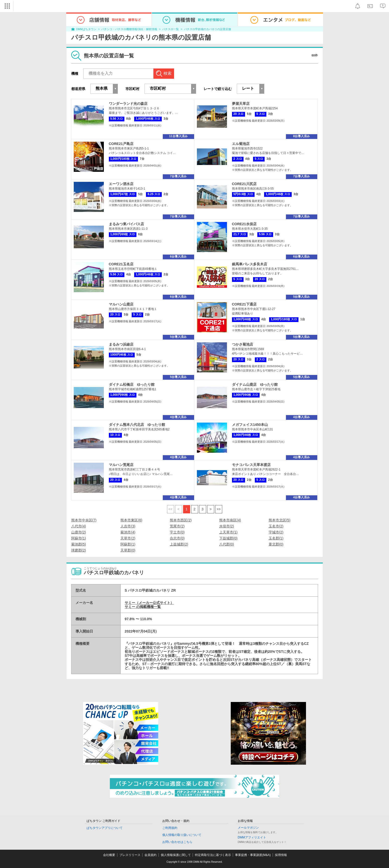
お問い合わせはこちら (177, 842)
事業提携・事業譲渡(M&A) (253, 855)
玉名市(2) (276, 526)
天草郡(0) (128, 550)
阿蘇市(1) (79, 538)
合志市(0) (177, 538)
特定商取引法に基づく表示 (213, 855)
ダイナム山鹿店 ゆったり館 (255, 384)
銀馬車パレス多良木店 (250, 264)
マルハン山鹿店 (121, 304)
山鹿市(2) (79, 532)
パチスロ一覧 (171, 29)
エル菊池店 (241, 144)
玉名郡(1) (276, 538)
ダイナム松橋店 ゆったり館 (132, 384)
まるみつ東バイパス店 (126, 224)
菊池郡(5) (79, 544)
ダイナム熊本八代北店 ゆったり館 (137, 425)
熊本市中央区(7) (84, 520)
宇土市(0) (177, 532)
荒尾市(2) (177, 526)
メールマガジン (248, 828)
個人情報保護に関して (176, 855)
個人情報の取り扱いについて (182, 835)
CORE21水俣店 (244, 224)
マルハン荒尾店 (121, 465)
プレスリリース (130, 855)
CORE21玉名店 (121, 264)
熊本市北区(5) (280, 520)
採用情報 (281, 855)
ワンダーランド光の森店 (128, 104)
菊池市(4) (128, 532)
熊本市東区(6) (131, 520)
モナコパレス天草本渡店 (251, 465)
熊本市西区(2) (181, 520)
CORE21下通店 (244, 304)
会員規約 (150, 855)
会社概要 (109, 855)
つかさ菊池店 (243, 344)
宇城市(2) (276, 532)
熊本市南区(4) (230, 520)
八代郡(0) (227, 544)
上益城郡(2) (179, 544)
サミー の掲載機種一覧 (143, 607)
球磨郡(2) (79, 550)
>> (218, 509)
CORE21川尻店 (244, 184)
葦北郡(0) (276, 544)
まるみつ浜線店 (121, 344)
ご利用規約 (170, 828)
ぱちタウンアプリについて (105, 828)
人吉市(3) (128, 526)
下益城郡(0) (228, 538)
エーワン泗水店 (121, 184)
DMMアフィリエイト (252, 837)
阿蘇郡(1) (128, 544)
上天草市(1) (228, 532)
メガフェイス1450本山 (250, 425)
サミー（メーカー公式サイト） (149, 603)
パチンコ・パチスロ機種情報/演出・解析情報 (129, 29)
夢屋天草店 (241, 104)
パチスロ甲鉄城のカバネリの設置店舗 (208, 29)
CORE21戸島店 (121, 144)
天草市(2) (128, 538)
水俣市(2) (227, 526)
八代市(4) (79, 526)
